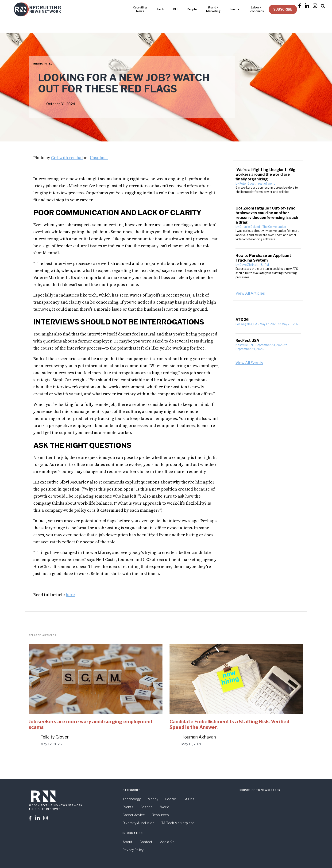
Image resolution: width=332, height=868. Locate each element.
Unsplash (99, 158)
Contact (146, 842)
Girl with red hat (67, 158)
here (70, 595)
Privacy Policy (133, 850)
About (127, 842)
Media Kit (167, 842)
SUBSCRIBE (283, 9)
